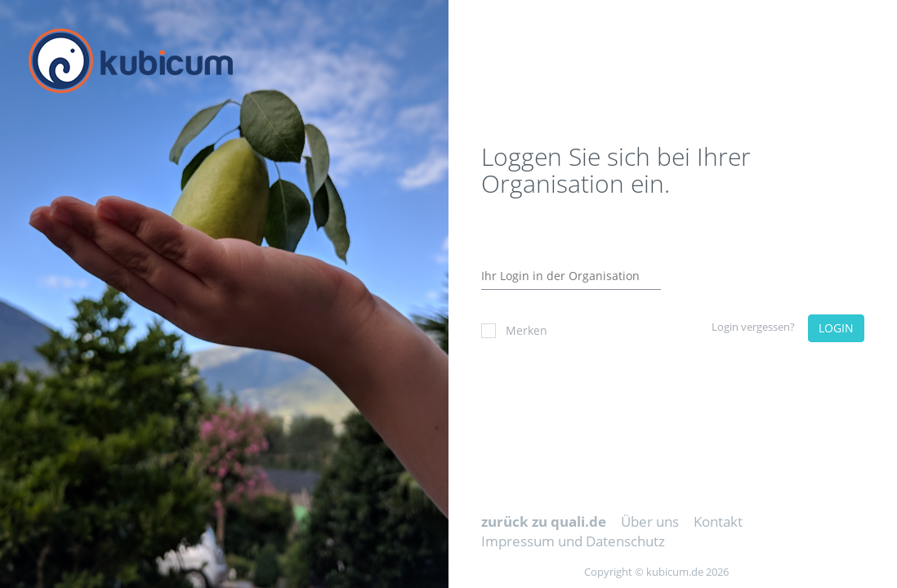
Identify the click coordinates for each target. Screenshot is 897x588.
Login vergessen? (753, 327)
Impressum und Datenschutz (573, 541)
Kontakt (718, 521)
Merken (514, 330)
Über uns (650, 521)
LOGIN (836, 328)
